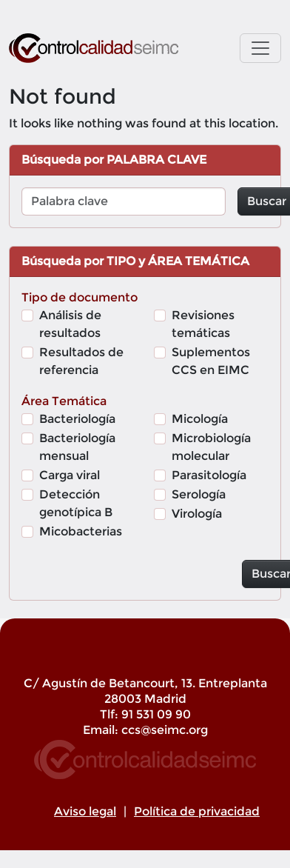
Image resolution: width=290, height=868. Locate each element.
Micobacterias (81, 531)
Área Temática (64, 401)
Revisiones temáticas (203, 324)
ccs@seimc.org (165, 730)
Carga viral (70, 475)
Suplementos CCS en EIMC (211, 361)
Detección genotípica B (76, 503)
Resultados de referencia (81, 361)
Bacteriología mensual (77, 447)
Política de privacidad (197, 811)
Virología (197, 514)
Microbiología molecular (211, 447)
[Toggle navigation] (260, 48)
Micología (200, 419)
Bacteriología (77, 419)
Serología (199, 494)
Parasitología (209, 475)
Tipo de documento (80, 297)
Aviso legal (85, 811)
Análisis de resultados (70, 324)
